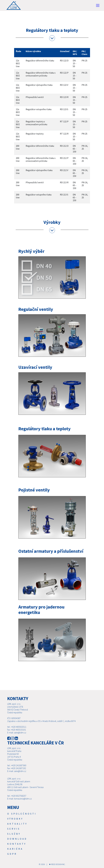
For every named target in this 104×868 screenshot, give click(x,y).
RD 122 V (64, 85)
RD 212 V (64, 170)
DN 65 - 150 (75, 149)
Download (17, 839)
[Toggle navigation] (98, 5)
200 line (18, 147)
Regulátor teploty (35, 134)
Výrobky (15, 819)
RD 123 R (64, 97)
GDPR (12, 854)
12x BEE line (18, 63)
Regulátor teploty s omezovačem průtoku (36, 123)
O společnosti (22, 814)
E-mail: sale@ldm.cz (17, 733)
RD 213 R (64, 182)
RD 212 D (64, 146)
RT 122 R (64, 134)
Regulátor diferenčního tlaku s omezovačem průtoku (41, 74)
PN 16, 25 (85, 147)
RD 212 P (64, 158)
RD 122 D (64, 61)
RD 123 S (64, 109)
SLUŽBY (14, 834)
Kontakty (17, 844)
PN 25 (84, 61)
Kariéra (15, 849)
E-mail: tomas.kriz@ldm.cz (19, 799)
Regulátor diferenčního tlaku (40, 61)
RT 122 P (64, 121)
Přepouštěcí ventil (35, 97)
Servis (14, 829)
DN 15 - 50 (75, 63)
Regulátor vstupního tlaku (39, 109)
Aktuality (17, 824)
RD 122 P (64, 73)
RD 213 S (64, 195)
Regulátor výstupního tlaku (39, 85)
